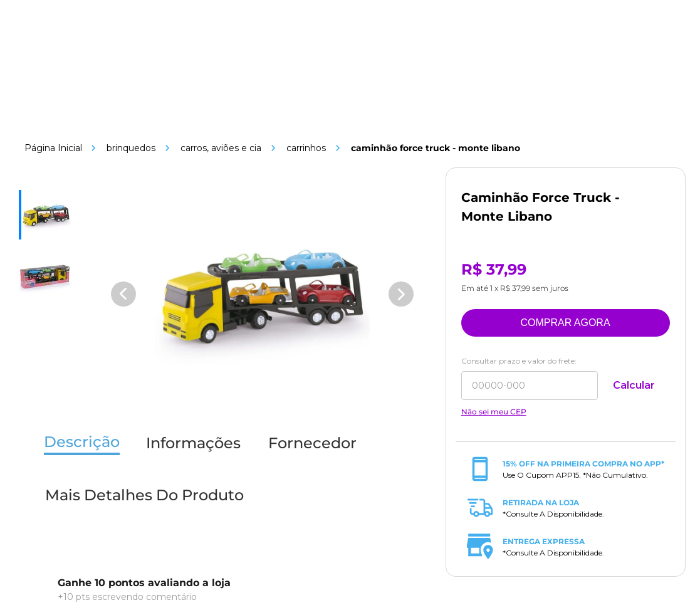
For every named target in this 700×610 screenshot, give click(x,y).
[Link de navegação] (53, 148)
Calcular (634, 385)
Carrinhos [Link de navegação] (306, 148)
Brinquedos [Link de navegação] (131, 148)
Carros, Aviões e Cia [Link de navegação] (221, 148)
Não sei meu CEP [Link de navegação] (494, 412)
